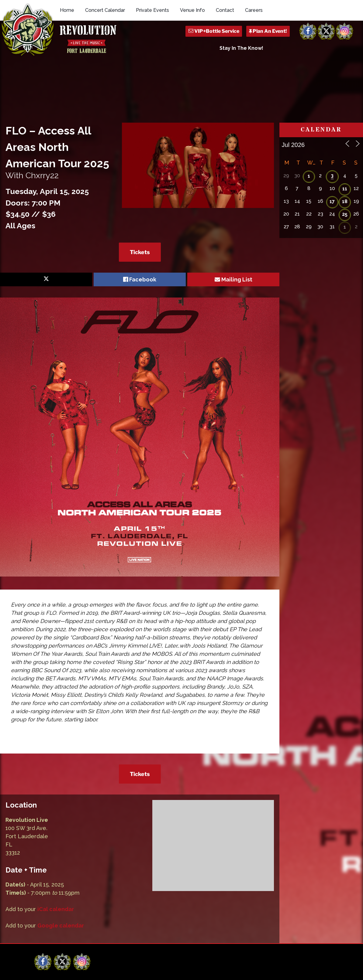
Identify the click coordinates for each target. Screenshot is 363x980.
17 (332, 153)
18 (345, 153)
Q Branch (320, 970)
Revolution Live (66, 970)
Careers (254, 10)
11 (345, 140)
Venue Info (192, 10)
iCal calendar (56, 861)
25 (345, 166)
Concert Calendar (105, 10)
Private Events (152, 10)
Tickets (140, 204)
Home (67, 10)
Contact (225, 10)
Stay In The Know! (241, 48)
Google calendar (61, 877)
